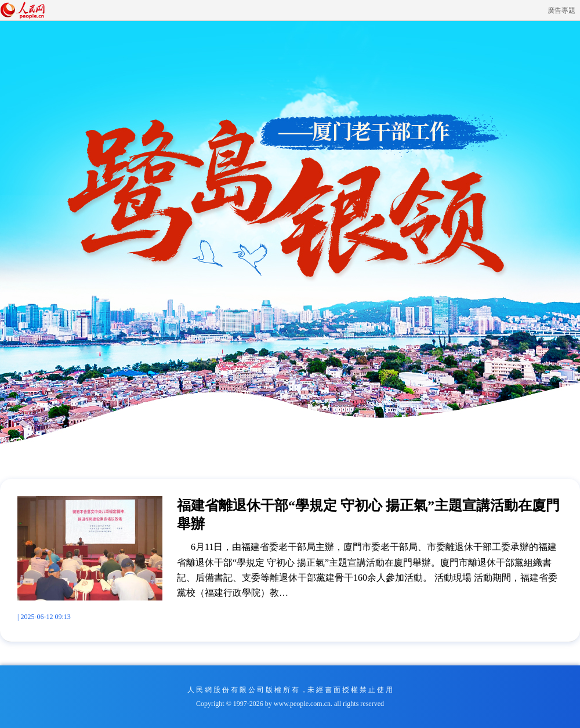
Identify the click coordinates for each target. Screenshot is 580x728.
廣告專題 (561, 10)
